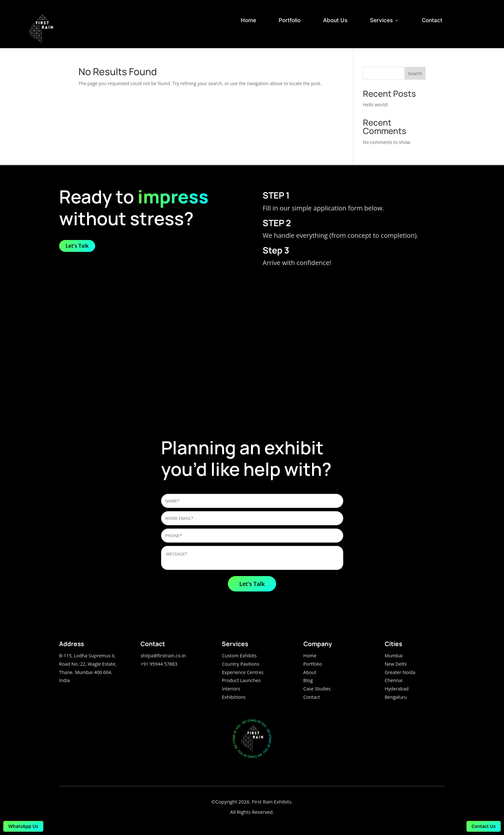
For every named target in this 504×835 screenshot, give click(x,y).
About (310, 672)
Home (248, 20)
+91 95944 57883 (159, 664)
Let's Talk (77, 246)
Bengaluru (396, 697)
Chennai (394, 680)
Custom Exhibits (239, 656)
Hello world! (375, 105)
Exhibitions (234, 697)
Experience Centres (243, 672)
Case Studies (317, 689)
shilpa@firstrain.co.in (163, 656)
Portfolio (290, 20)
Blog (308, 680)
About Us (335, 20)
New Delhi (396, 664)
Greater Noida (400, 672)
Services (385, 20)
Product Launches (241, 680)
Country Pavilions (240, 664)
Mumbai (394, 656)
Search (415, 73)
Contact (432, 20)
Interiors (231, 689)
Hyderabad (397, 689)
